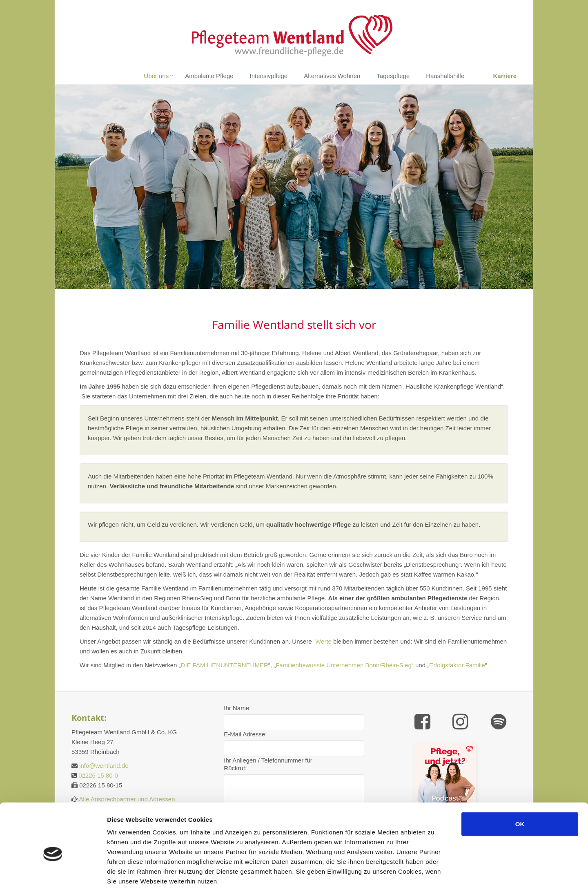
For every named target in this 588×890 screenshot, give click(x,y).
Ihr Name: (237, 708)
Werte (323, 641)
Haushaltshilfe (445, 76)
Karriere (505, 76)
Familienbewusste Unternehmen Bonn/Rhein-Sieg (344, 665)
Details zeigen (469, 874)
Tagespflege (393, 76)
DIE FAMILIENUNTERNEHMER (225, 665)
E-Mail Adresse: (245, 734)
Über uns (156, 76)
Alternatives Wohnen (332, 76)
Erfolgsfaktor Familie (457, 665)
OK (520, 784)
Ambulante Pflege (209, 76)
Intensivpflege (269, 76)
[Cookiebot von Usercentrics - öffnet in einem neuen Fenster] (53, 874)
